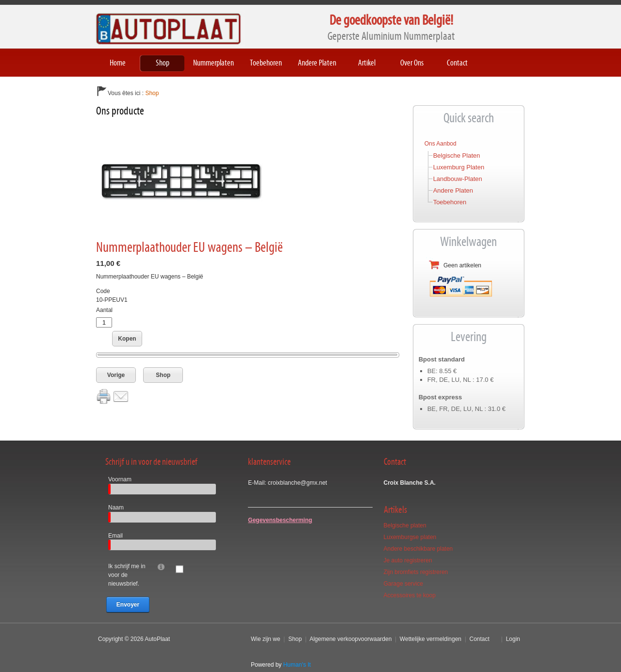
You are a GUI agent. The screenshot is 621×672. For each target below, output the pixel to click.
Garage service (403, 584)
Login (513, 639)
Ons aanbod (441, 144)
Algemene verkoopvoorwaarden (351, 639)
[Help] (161, 566)
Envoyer (128, 605)
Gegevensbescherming (280, 520)
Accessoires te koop (410, 595)
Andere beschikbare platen (418, 549)
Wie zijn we (266, 639)
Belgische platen (457, 156)
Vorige (116, 375)
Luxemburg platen (459, 167)
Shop (163, 375)
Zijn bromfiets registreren (416, 572)
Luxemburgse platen (410, 537)
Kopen (127, 339)
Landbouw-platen (458, 179)
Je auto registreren (408, 560)
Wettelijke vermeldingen (431, 639)
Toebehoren (450, 202)
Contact (479, 639)
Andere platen (453, 190)
